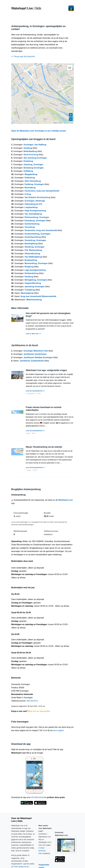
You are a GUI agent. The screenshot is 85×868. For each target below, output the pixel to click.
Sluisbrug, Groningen (35, 247)
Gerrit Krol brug (31, 155)
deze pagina (58, 730)
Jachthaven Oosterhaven (35, 354)
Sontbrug (28, 148)
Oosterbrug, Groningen (35, 240)
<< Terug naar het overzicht (23, 56)
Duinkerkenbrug (32, 224)
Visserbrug (30, 227)
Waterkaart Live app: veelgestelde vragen (46, 370)
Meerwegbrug (27, 293)
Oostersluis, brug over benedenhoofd (42, 191)
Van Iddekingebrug (33, 257)
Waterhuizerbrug (34, 300)
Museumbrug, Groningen (36, 263)
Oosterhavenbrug (33, 237)
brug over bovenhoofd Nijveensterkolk (39, 296)
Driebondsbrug (32, 273)
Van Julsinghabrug (33, 214)
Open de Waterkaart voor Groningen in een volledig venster (39, 131)
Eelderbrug (30, 178)
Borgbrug (29, 267)
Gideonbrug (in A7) (33, 204)
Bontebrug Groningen (34, 168)
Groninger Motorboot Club (36, 351)
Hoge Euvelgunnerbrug (35, 211)
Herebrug (29, 277)
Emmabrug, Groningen (35, 221)
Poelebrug (28, 161)
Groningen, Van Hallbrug (35, 145)
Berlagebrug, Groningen (36, 280)
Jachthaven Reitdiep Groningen (38, 357)
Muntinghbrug (31, 244)
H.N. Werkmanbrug (33, 250)
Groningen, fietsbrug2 (35, 201)
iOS (33, 797)
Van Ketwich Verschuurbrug (38, 197)
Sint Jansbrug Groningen (35, 158)
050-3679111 (32, 701)
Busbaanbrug (31, 260)
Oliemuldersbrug (32, 254)
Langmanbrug (31, 207)
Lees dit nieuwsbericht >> (35, 391)
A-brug (28, 194)
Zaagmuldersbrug (33, 283)
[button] (70, 67)
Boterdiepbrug (30, 151)
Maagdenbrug (31, 174)
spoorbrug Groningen (35, 287)
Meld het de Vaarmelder (39, 711)
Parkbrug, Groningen (34, 184)
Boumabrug (30, 188)
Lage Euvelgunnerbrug (35, 270)
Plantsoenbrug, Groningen (37, 217)
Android (40, 797)
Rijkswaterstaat (68, 123)
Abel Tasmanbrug (33, 181)
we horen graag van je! (20, 867)
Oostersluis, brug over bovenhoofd (41, 230)
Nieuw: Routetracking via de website (44, 447)
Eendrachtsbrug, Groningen (37, 234)
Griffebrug (28, 171)
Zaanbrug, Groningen (33, 165)
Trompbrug (30, 290)
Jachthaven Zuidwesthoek (32, 361)
